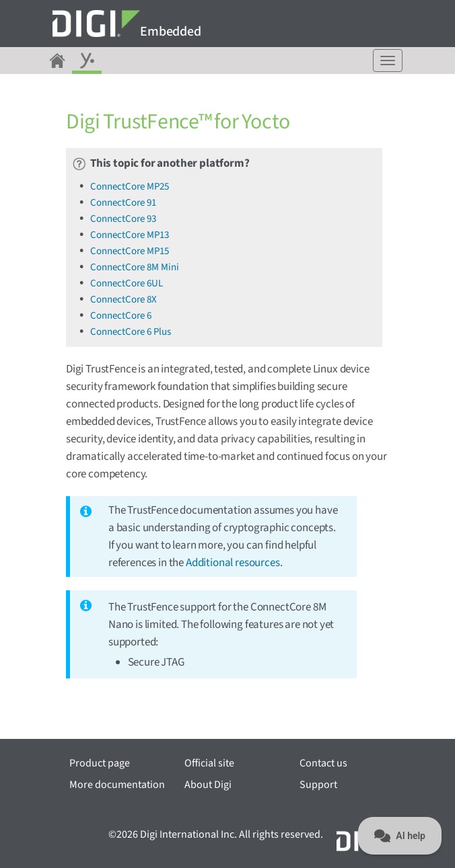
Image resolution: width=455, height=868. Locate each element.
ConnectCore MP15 (130, 251)
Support (318, 785)
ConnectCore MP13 (130, 235)
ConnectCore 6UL (127, 283)
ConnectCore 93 (123, 219)
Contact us (323, 763)
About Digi (208, 785)
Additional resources (233, 563)
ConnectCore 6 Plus (131, 332)
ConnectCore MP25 (130, 187)
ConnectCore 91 (123, 203)
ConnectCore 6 (121, 316)
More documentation (117, 785)
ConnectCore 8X (124, 300)
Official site (209, 763)
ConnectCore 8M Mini (135, 267)
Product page (100, 763)
